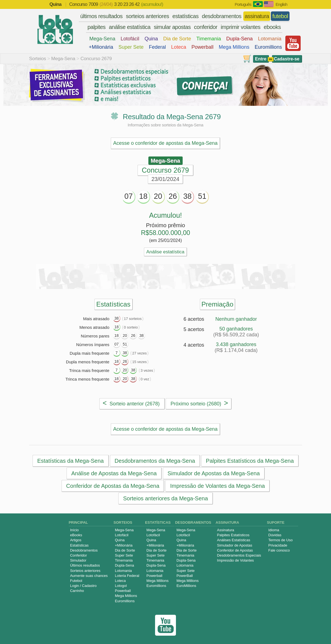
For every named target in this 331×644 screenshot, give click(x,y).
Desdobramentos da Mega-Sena (155, 461)
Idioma (274, 530)
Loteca (179, 47)
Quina (151, 39)
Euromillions (268, 47)
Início (74, 530)
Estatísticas (79, 545)
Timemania (209, 39)
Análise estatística (165, 252)
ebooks (272, 27)
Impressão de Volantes (236, 560)
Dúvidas (275, 535)
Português (243, 4)
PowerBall (185, 576)
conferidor (206, 27)
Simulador (78, 560)
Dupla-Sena (240, 39)
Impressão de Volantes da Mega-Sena (217, 486)
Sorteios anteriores (85, 571)
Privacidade (278, 545)
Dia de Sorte (177, 39)
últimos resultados (101, 16)
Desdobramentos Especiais (239, 555)
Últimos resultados (85, 565)
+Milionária (101, 47)
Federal (157, 47)
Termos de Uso (280, 540)
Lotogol (121, 586)
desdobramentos (222, 16)
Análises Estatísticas (234, 540)
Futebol (76, 581)
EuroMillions (186, 586)
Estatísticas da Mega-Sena (70, 461)
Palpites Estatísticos (233, 535)
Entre (261, 59)
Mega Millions (234, 47)
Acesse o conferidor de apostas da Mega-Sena (165, 143)
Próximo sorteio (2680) (199, 403)
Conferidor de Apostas (235, 550)
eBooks (76, 535)
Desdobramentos (84, 550)
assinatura (257, 16)
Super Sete (131, 47)
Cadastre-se (287, 59)
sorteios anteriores (147, 16)
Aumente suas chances (89, 576)
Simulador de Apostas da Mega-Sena (213, 473)
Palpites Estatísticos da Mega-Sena (250, 461)
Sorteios (38, 59)
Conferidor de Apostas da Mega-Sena (113, 486)
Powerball (203, 47)
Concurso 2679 (96, 59)
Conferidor (79, 555)
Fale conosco (279, 550)
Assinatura (226, 530)
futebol (280, 16)
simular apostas (172, 27)
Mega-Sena (102, 39)
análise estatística (130, 27)
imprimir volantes (241, 27)
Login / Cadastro (83, 586)
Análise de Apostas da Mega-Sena (114, 473)
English (281, 4)
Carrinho (77, 591)
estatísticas (185, 16)
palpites (96, 27)
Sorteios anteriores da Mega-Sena (165, 498)
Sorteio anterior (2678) (131, 403)
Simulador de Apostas (235, 545)
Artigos (76, 540)
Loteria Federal (127, 576)
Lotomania (270, 39)
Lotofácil (130, 39)
